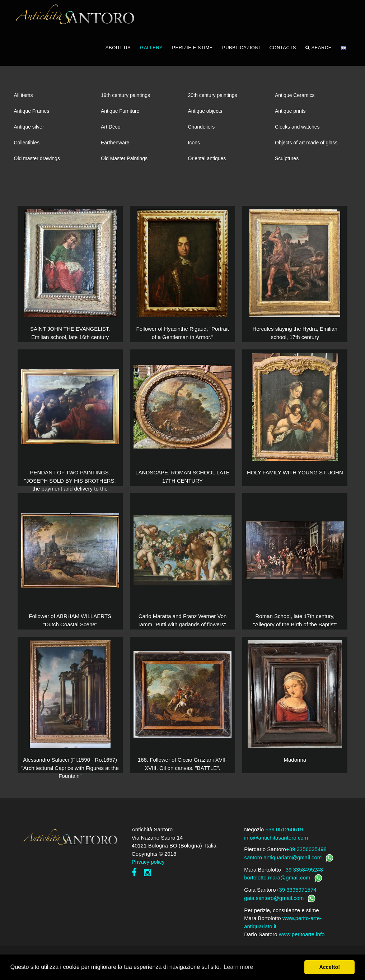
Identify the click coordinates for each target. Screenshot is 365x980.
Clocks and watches (297, 133)
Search (319, 54)
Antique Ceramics (295, 101)
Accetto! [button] (329, 967)
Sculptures (287, 164)
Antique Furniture (120, 117)
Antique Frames (32, 117)
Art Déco (111, 133)
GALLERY (151, 54)
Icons (194, 149)
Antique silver (29, 133)
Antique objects (205, 117)
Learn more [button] (238, 967)
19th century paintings (125, 101)
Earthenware (115, 149)
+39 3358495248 (303, 876)
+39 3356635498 (306, 856)
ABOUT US (118, 54)
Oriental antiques (207, 164)
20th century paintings (213, 101)
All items (24, 101)
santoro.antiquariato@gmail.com (283, 863)
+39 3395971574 (296, 896)
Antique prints (290, 117)
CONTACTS (283, 54)
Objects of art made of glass (306, 149)
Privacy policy (148, 868)
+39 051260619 (284, 836)
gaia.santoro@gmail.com (274, 904)
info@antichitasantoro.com (276, 844)
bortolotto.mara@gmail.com (277, 884)
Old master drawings (37, 164)
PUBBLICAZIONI (241, 54)
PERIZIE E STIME (192, 54)
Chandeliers (202, 133)
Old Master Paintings (124, 164)
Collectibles (27, 149)
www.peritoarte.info (302, 941)
